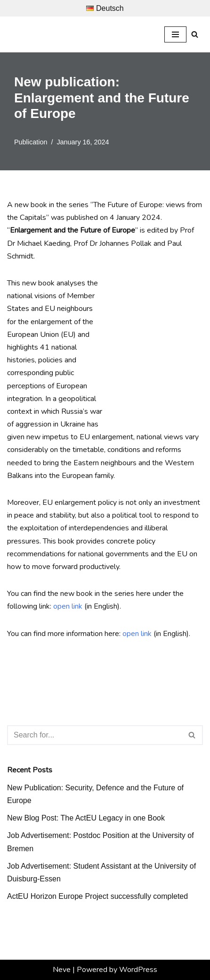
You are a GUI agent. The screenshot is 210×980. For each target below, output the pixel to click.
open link (68, 606)
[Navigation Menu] (175, 34)
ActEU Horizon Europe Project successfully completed (97, 896)
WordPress (138, 970)
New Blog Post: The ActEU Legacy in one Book (86, 818)
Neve (62, 970)
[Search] (195, 34)
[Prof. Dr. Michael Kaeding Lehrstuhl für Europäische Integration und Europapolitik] (42, 34)
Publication (31, 142)
